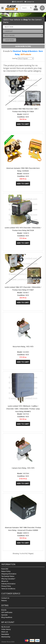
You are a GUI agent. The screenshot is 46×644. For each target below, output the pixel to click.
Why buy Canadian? (8, 579)
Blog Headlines (7, 617)
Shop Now (10, 40)
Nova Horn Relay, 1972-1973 (23, 346)
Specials (4, 615)
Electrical (17, 51)
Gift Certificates (7, 612)
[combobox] (23, 27)
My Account (6, 627)
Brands (4, 610)
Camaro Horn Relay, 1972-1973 (23, 468)
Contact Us (29, 2)
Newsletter (5, 634)
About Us (5, 581)
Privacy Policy (6, 586)
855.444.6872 (18, 2)
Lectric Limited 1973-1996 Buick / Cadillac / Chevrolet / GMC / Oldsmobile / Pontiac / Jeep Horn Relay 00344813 (23, 409)
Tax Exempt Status (8, 576)
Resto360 (5, 569)
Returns (4, 601)
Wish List (5, 632)
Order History (6, 629)
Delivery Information (8, 584)
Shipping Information (9, 574)
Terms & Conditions (8, 589)
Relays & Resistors (30, 51)
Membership (6, 637)
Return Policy (6, 571)
